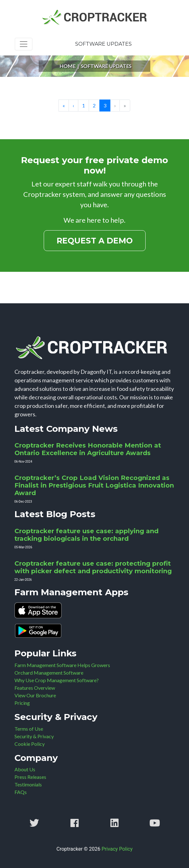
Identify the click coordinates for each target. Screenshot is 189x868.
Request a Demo (95, 241)
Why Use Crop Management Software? (57, 680)
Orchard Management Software (49, 673)
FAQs (21, 792)
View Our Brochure (35, 695)
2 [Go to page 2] (94, 105)
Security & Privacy (34, 736)
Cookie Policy (30, 744)
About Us (25, 769)
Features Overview (35, 688)
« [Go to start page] (64, 105)
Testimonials (28, 784)
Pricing (22, 703)
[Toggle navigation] (24, 44)
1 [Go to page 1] (83, 105)
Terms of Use (29, 729)
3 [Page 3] (105, 105)
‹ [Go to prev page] (73, 105)
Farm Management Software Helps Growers (62, 665)
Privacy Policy (117, 849)
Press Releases (30, 777)
